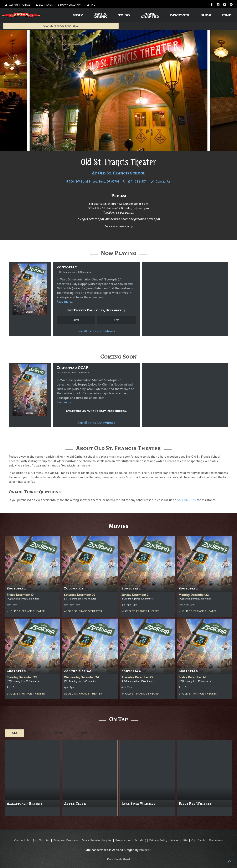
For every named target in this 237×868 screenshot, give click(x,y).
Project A (145, 850)
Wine (58, 733)
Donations (216, 840)
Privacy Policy (158, 840)
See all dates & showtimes (96, 331)
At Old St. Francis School (118, 173)
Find (91, 5)
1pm (66, 605)
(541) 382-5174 (135, 181)
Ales (35, 733)
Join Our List (41, 840)
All (14, 733)
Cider (82, 733)
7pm (117, 320)
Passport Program (66, 840)
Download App (70, 5)
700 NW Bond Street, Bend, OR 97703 (93, 181)
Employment (124, 840)
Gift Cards (198, 840)
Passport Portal (18, 5)
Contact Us (161, 181)
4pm (76, 320)
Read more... (65, 302)
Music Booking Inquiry (97, 840)
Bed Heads (44, 5)
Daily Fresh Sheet (119, 859)
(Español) (140, 840)
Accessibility (179, 840)
